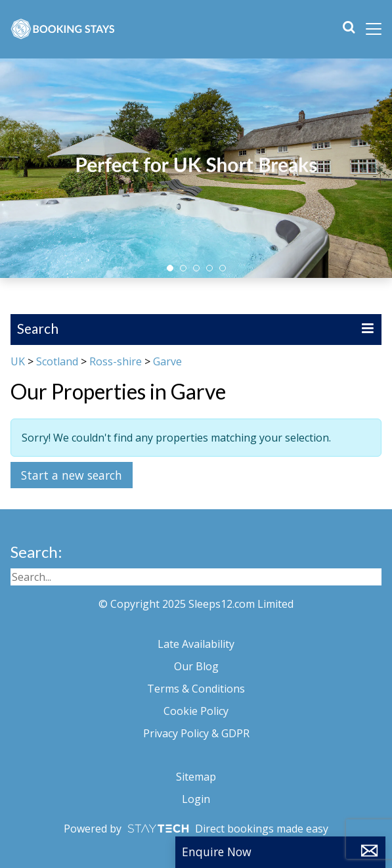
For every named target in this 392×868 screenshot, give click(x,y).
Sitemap (196, 777)
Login (196, 799)
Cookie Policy (196, 711)
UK (18, 361)
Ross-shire (116, 361)
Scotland (57, 361)
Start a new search (72, 475)
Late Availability (196, 644)
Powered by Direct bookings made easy (196, 829)
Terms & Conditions (196, 689)
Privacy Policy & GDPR (196, 733)
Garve (167, 361)
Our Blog (196, 666)
